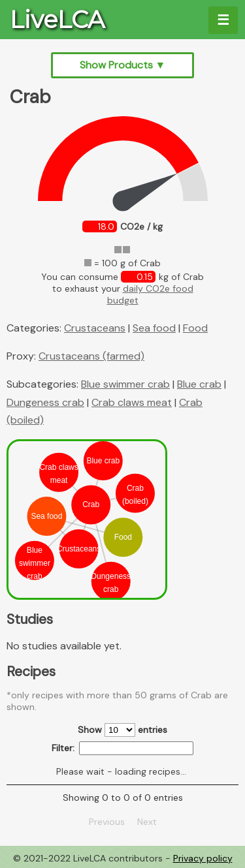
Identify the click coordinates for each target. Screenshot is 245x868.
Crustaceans (95, 328)
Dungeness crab (45, 402)
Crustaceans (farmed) (91, 356)
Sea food (154, 328)
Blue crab (199, 384)
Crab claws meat (132, 402)
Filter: (122, 748)
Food (195, 328)
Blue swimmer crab (125, 384)
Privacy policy (203, 858)
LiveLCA (57, 20)
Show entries (122, 730)
